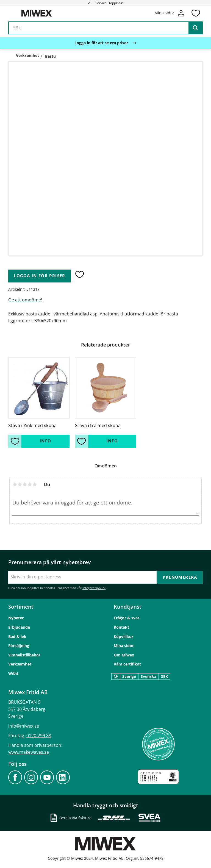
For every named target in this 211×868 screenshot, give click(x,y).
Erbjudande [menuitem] (19, 627)
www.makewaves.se (29, 752)
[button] (196, 13)
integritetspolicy (94, 588)
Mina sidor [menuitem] (124, 645)
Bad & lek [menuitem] (17, 636)
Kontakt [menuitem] (121, 627)
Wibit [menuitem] (13, 673)
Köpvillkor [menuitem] (123, 636)
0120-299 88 (39, 735)
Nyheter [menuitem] (16, 618)
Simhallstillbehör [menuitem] (24, 654)
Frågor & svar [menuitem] (127, 618)
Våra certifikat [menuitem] (127, 664)
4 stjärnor (30, 484)
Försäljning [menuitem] (19, 645)
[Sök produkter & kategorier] (105, 29)
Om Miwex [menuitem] (124, 654)
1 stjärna (15, 484)
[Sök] (195, 29)
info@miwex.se (24, 725)
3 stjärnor (25, 484)
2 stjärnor (20, 484)
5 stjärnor (35, 484)
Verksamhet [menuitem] (20, 664)
